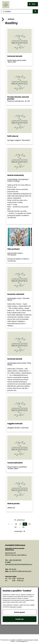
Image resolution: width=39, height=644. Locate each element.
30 (15, 527)
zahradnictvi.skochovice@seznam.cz (19, 564)
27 (20, 524)
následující (19, 531)
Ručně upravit (19, 612)
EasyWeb (19, 640)
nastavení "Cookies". (16, 607)
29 (29, 524)
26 (16, 524)
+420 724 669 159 (15, 560)
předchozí (19, 520)
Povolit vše (19, 619)
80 (23, 527)
